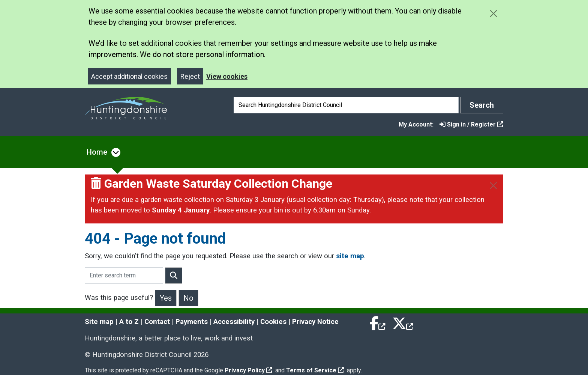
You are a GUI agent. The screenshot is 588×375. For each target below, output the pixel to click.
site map (350, 256)
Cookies (273, 322)
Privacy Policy (248, 370)
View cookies (227, 76)
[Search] (346, 105)
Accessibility (234, 322)
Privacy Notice (315, 322)
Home (97, 152)
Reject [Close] (190, 76)
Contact (157, 322)
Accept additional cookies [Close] (129, 76)
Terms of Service (315, 370)
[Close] (493, 186)
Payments (192, 322)
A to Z (129, 322)
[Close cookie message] (493, 13)
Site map (99, 322)
